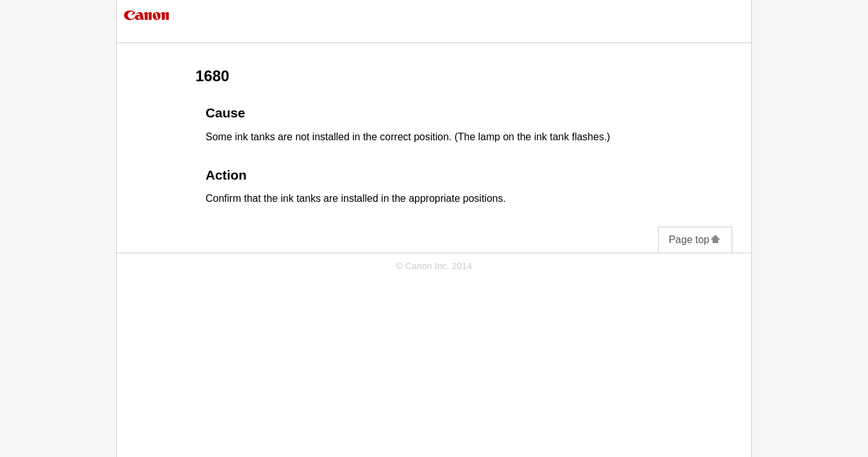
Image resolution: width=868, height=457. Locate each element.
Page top (695, 240)
